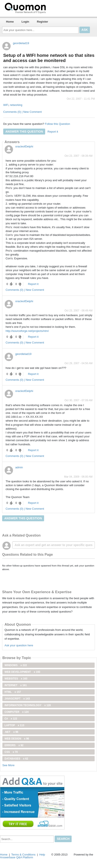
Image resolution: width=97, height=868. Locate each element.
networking (16, 105)
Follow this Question (58, 124)
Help (42, 855)
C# (11, 719)
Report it (53, 132)
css (11, 752)
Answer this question (24, 132)
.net (11, 732)
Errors (14, 745)
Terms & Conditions (23, 855)
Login (25, 22)
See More (8, 765)
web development (22, 672)
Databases (16, 759)
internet (16, 685)
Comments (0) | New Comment (22, 112)
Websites (16, 679)
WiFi (6, 105)
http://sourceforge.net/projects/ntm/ (27, 331)
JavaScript (17, 699)
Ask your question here (19, 645)
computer (17, 712)
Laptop (14, 725)
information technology (28, 705)
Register (43, 22)
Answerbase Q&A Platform (17, 857)
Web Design (17, 739)
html (13, 692)
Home (10, 22)
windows (16, 665)
